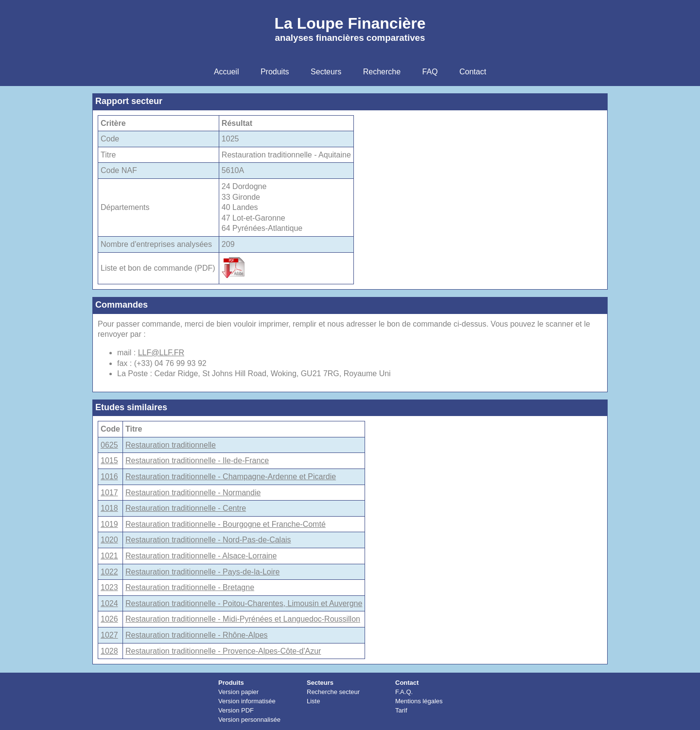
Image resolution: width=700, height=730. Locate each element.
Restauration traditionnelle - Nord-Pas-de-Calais (208, 540)
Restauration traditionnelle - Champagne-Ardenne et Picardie (231, 477)
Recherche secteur (333, 692)
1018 (109, 508)
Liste (313, 701)
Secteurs (320, 683)
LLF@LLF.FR (161, 353)
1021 (109, 556)
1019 (109, 524)
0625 (109, 445)
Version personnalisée (249, 720)
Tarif (401, 710)
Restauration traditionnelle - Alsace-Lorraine (201, 556)
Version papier (238, 692)
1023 (109, 587)
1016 (109, 477)
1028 (109, 651)
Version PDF (236, 710)
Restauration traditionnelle (171, 445)
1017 (109, 493)
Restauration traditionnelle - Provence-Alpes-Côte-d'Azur (223, 651)
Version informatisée (247, 701)
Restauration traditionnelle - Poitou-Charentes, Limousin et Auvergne (244, 603)
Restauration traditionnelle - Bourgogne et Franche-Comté (226, 524)
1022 (109, 572)
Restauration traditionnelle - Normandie (193, 493)
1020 (109, 540)
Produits (231, 683)
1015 (109, 461)
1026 (109, 619)
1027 (109, 635)
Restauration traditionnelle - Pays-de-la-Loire (203, 572)
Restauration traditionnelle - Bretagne (190, 587)
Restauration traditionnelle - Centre (186, 508)
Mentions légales (419, 701)
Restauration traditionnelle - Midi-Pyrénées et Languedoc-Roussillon (243, 619)
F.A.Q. (404, 692)
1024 (109, 603)
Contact (407, 683)
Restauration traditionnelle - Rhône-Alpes (197, 635)
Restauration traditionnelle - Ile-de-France (197, 461)
